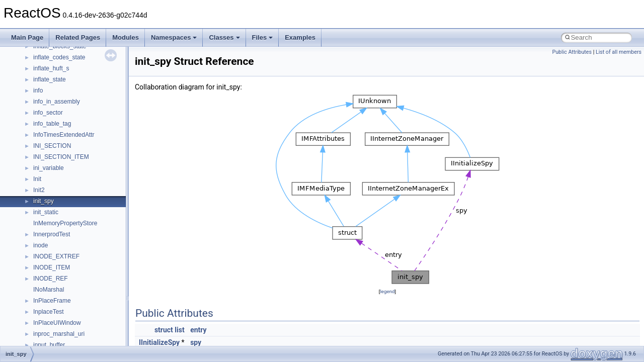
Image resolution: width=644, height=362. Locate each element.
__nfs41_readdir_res (61, 344)
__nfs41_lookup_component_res (77, 112)
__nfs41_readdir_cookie (65, 311)
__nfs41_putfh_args (60, 234)
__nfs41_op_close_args (65, 134)
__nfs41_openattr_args (64, 201)
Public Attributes (572, 52)
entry (198, 330)
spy (196, 342)
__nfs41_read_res (58, 278)
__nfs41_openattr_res (63, 212)
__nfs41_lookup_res (60, 123)
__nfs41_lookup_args (62, 90)
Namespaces (174, 37)
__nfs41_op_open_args (65, 156)
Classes (224, 37)
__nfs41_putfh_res (58, 245)
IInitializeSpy (159, 342)
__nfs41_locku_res (59, 79)
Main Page (27, 37)
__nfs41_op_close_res (64, 145)
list (179, 330)
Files (263, 37)
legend (387, 291)
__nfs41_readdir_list (60, 333)
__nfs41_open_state (61, 190)
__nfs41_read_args (59, 267)
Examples (300, 37)
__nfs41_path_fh (56, 223)
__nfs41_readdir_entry (63, 322)
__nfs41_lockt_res (58, 57)
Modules (126, 37)
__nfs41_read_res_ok (62, 289)
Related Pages (78, 37)
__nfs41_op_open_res (63, 167)
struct (164, 330)
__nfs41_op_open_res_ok (68, 178)
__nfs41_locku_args (60, 68)
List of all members (619, 52)
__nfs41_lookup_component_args (79, 101)
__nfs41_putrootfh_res (63, 256)
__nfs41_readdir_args (63, 300)
